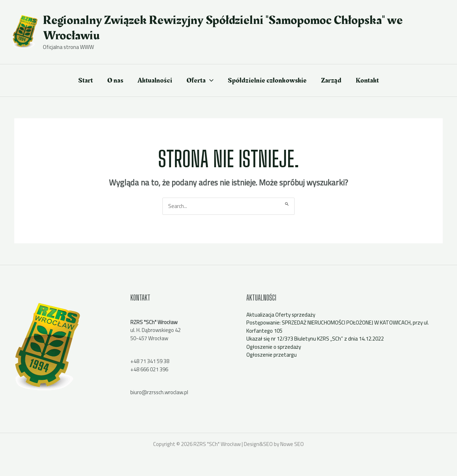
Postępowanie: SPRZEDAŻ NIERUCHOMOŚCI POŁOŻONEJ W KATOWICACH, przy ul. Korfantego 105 (338, 327)
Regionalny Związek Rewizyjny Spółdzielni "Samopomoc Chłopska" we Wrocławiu (223, 28)
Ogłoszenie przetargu (272, 355)
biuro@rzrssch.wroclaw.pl (159, 392)
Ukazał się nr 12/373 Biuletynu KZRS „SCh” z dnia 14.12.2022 (315, 339)
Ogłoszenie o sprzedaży (274, 347)
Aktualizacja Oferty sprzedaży (281, 315)
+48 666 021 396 (149, 369)
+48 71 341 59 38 (150, 361)
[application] (210, 80)
